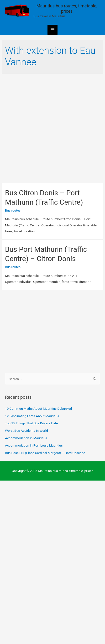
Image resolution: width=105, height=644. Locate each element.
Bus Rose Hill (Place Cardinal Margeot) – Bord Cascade (45, 453)
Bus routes (13, 210)
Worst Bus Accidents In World (26, 431)
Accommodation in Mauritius (26, 438)
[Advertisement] (52, 128)
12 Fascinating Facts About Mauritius (32, 416)
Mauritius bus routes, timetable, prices (67, 8)
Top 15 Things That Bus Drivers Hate (31, 423)
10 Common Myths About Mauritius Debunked (38, 409)
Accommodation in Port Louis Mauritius (34, 445)
